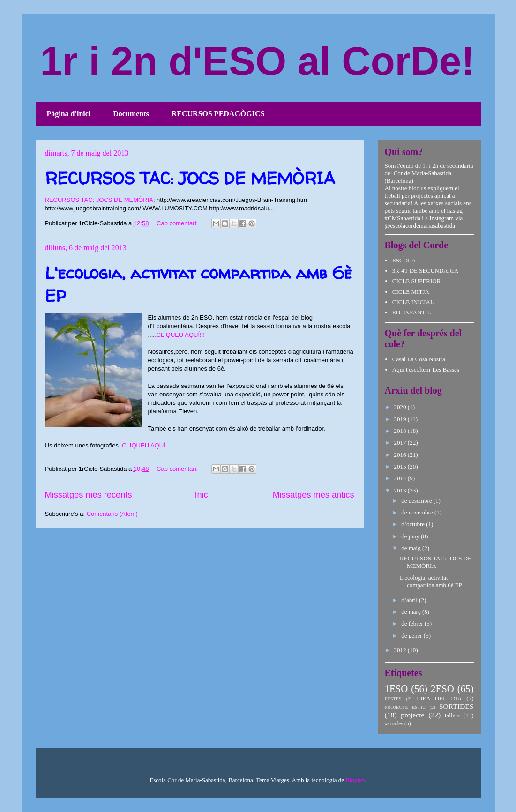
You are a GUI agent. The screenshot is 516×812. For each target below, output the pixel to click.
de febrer (413, 623)
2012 (401, 650)
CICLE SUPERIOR (417, 281)
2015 (401, 466)
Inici (202, 495)
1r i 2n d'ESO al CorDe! (258, 61)
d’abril (410, 600)
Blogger (355, 780)
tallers (452, 715)
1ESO (396, 689)
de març (412, 612)
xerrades (394, 724)
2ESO (442, 689)
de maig (412, 548)
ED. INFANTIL (412, 312)
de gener (412, 636)
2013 (401, 490)
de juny (411, 536)
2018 (401, 431)
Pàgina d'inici (69, 114)
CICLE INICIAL (413, 302)
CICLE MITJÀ (411, 292)
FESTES (393, 699)
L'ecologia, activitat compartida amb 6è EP (431, 581)
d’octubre (414, 524)
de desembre (417, 501)
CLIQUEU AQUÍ (143, 445)
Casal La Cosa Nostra (419, 359)
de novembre (418, 512)
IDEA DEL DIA (439, 698)
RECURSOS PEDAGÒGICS (218, 114)
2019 (401, 419)
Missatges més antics (314, 495)
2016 (401, 455)
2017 (401, 443)
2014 (401, 478)
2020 (401, 407)
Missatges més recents (89, 495)
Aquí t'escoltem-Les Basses (426, 369)
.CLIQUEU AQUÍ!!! (180, 335)
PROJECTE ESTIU (405, 707)
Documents (131, 114)
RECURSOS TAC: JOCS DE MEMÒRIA (190, 178)
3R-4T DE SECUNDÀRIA (425, 271)
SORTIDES (456, 706)
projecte (412, 715)
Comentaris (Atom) (112, 514)
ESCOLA (404, 260)
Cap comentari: (178, 223)
